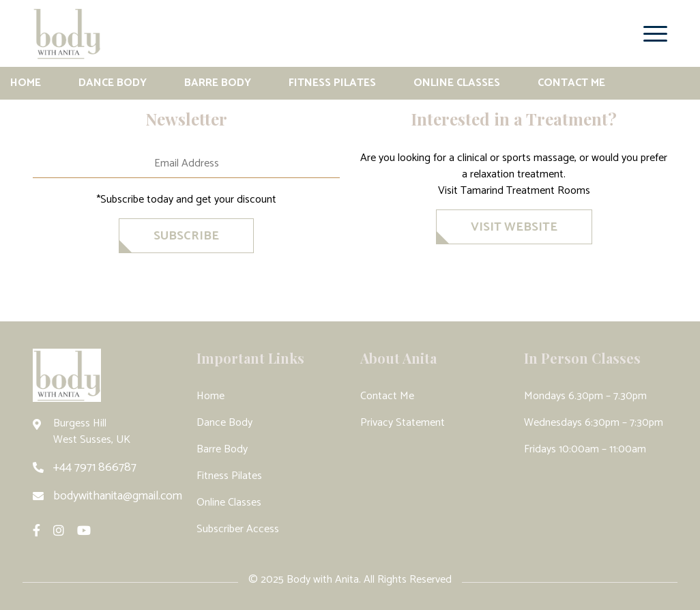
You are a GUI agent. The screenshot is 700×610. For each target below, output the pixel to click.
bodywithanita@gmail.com (118, 496)
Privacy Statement (403, 423)
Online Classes (457, 83)
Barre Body (218, 83)
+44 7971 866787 (95, 467)
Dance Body (113, 83)
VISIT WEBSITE (514, 227)
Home (26, 83)
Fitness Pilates (332, 83)
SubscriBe (186, 236)
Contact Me (571, 83)
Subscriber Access (238, 529)
